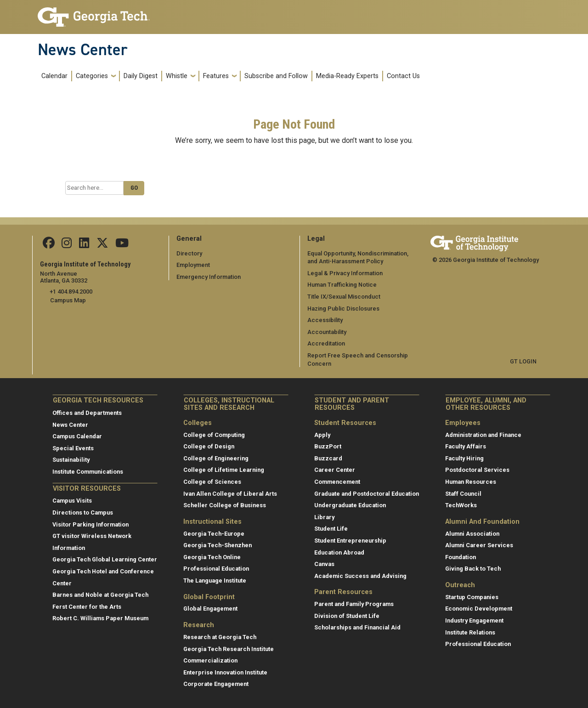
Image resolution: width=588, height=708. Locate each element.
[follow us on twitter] (102, 245)
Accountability (327, 332)
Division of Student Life (347, 616)
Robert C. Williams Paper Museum (100, 618)
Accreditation (326, 343)
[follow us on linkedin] (84, 245)
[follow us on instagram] (67, 245)
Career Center (335, 470)
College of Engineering (216, 458)
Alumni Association (472, 534)
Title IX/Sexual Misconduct (344, 297)
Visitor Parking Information (90, 524)
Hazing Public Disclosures (343, 308)
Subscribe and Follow (276, 76)
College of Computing (214, 435)
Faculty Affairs (466, 446)
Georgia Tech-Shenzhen (218, 545)
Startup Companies (472, 597)
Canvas (324, 564)
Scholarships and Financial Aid (357, 627)
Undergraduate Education (350, 505)
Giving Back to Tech (473, 569)
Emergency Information (208, 277)
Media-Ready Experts (347, 76)
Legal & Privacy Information (345, 273)
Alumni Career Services (479, 545)
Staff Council (463, 493)
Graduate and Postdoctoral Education (367, 493)
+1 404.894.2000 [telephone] (71, 292)
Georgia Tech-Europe (214, 534)
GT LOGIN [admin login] (523, 361)
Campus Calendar (77, 436)
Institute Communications (88, 472)
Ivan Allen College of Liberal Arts (230, 493)
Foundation (461, 557)
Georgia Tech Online (212, 557)
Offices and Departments (87, 413)
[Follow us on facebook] (49, 245)
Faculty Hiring (464, 458)
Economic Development (479, 609)
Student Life (331, 529)
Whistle (177, 76)
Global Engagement (210, 609)
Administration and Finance (483, 435)
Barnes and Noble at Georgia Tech (100, 595)
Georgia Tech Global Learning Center (105, 559)
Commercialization (210, 660)
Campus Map (68, 300)
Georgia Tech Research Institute (229, 649)
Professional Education (216, 569)
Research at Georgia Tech (220, 637)
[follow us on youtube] (121, 245)
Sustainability (71, 460)
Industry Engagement (474, 620)
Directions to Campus (83, 513)
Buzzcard (328, 458)
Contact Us (403, 76)
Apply (322, 435)
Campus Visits (72, 501)
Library (324, 517)
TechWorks (461, 505)
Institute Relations (470, 632)
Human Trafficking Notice (342, 285)
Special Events (73, 448)
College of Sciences (212, 482)
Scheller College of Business (225, 505)
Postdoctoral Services (477, 470)
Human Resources (471, 482)
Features (216, 76)
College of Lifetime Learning (224, 470)
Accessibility (325, 320)
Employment (193, 265)
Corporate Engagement (216, 684)
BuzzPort (328, 446)
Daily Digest (141, 76)
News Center (83, 50)
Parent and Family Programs (354, 604)
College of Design (209, 446)
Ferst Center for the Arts (87, 607)
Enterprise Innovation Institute (225, 672)
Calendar (54, 76)
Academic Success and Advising (360, 576)
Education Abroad (339, 552)
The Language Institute (215, 581)
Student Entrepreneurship (350, 541)
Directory (189, 253)
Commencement (337, 482)
